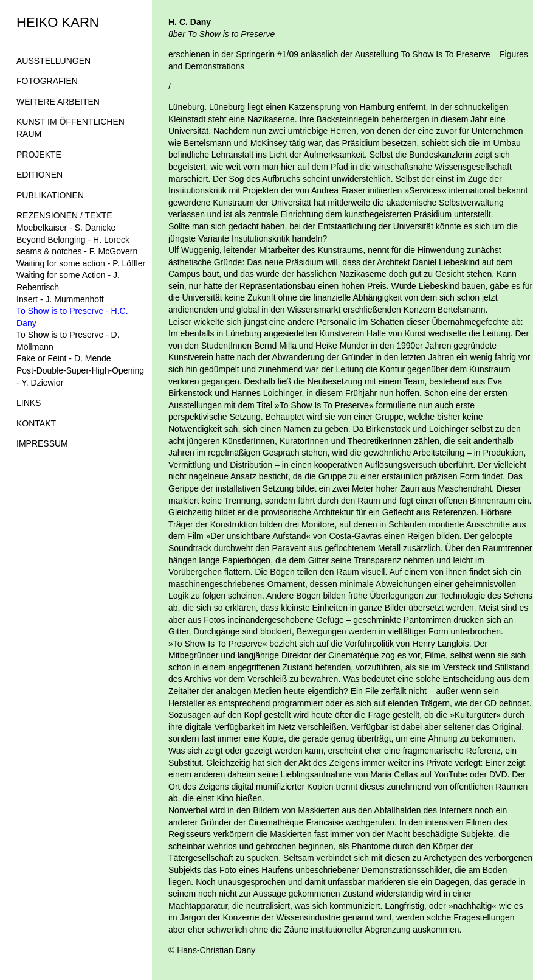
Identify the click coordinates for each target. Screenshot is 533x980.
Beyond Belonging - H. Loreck (73, 240)
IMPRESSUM (42, 443)
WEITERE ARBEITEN (58, 102)
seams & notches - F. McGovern (77, 251)
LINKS (29, 403)
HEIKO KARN (58, 22)
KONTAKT (36, 423)
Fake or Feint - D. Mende (64, 358)
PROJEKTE (39, 155)
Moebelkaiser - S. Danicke (66, 228)
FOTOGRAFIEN (47, 81)
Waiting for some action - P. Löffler (81, 263)
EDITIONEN (40, 175)
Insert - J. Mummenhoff (60, 299)
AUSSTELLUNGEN (53, 61)
